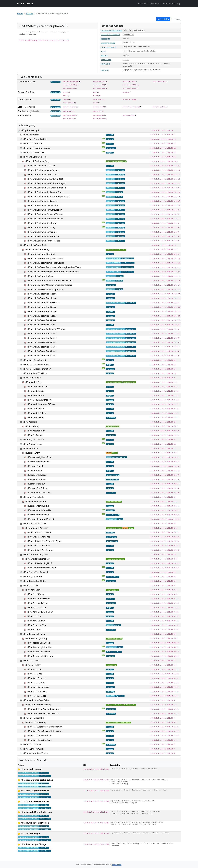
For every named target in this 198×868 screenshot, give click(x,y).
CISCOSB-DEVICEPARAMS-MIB (111, 31)
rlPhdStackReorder (32, 744)
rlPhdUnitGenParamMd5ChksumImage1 (47, 183)
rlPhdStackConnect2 (37, 683)
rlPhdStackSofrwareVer (38, 687)
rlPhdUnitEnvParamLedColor (41, 325)
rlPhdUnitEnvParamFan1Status (42, 334)
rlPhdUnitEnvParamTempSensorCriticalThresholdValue (53, 272)
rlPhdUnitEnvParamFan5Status (42, 351)
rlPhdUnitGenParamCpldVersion (43, 201)
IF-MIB (103, 51)
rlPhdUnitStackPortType (39, 537)
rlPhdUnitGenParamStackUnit (41, 166)
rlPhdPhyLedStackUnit (34, 440)
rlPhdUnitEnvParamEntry (37, 250)
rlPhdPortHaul (34, 630)
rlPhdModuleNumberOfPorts (41, 404)
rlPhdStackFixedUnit (33, 144)
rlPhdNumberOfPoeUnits (35, 373)
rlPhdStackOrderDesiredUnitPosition (45, 731)
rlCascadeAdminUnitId (38, 506)
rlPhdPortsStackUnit (37, 607)
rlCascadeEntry (32, 453)
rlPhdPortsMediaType (38, 603)
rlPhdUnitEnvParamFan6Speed (42, 320)
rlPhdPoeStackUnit (36, 431)
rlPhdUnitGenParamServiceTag (42, 232)
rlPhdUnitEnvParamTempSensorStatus (46, 263)
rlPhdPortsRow (34, 616)
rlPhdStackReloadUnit (34, 152)
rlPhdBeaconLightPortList (40, 647)
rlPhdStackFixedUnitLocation (37, 148)
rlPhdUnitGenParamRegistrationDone (45, 192)
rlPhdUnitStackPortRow (38, 546)
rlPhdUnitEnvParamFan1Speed (42, 294)
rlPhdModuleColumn (37, 413)
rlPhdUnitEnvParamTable (35, 245)
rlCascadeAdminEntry (36, 501)
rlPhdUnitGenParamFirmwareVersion (45, 214)
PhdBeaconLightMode (28, 111)
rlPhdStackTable (31, 660)
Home (20, 14)
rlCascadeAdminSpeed (38, 515)
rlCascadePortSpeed (37, 475)
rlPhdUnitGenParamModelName (43, 174)
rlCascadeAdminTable (34, 497)
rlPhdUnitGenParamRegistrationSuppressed (48, 197)
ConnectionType (25, 99)
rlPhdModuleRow (36, 409)
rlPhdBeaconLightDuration (40, 656)
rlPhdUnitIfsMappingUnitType (42, 568)
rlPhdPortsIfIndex (36, 594)
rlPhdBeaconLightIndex (39, 643)
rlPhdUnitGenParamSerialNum (42, 223)
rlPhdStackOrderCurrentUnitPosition (45, 727)
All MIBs (29, 14)
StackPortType (25, 115)
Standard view (163, 19)
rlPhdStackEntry (33, 665)
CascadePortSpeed (27, 82)
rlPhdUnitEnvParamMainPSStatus (43, 303)
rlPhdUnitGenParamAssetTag (41, 227)
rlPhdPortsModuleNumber (40, 612)
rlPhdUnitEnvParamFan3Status (42, 342)
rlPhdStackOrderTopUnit (35, 360)
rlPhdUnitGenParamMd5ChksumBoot (45, 179)
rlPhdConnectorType (37, 625)
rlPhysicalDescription (31, 130)
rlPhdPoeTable (30, 422)
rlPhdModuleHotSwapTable (36, 700)
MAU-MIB (104, 56)
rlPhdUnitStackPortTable (35, 524)
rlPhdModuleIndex (36, 391)
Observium (117, 865)
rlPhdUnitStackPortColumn (40, 550)
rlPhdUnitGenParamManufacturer (43, 170)
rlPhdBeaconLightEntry (36, 638)
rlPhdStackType (35, 674)
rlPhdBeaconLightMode (39, 652)
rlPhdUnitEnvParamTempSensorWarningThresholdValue (54, 267)
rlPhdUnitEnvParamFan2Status (42, 338)
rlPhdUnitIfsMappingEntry (38, 559)
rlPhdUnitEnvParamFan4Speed (42, 311)
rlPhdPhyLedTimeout (33, 444)
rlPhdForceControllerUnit (35, 139)
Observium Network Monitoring (165, 4)
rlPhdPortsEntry (33, 590)
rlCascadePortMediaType (39, 493)
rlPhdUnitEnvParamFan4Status (42, 347)
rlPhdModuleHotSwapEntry (38, 705)
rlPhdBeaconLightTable (34, 634)
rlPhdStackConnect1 (37, 678)
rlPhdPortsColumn (36, 621)
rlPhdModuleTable (32, 378)
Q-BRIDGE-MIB (106, 60)
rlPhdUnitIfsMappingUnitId (40, 563)
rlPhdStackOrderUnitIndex (40, 736)
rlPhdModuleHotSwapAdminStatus (44, 709)
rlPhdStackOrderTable (34, 718)
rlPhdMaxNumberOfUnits (35, 753)
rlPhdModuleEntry (34, 382)
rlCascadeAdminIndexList (39, 510)
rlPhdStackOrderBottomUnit (37, 364)
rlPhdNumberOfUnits (33, 749)
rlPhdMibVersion (31, 135)
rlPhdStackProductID (37, 691)
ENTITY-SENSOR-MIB (108, 47)
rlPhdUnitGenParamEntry (37, 161)
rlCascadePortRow (36, 484)
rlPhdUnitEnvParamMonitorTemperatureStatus (50, 285)
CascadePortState (26, 92)
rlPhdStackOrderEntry (36, 722)
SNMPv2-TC (105, 70)
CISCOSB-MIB (106, 39)
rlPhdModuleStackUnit (38, 387)
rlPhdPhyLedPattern (33, 577)
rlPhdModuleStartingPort (39, 400)
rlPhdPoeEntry (32, 426)
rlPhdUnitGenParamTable (35, 157)
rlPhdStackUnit (34, 669)
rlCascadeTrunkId (36, 466)
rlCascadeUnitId (35, 470)
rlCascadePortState (36, 479)
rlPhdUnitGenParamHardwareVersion (45, 219)
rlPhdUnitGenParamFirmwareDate (44, 241)
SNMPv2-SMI (105, 64)
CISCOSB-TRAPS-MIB (108, 43)
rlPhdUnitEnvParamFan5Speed (42, 316)
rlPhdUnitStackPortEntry (37, 528)
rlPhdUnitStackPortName (39, 532)
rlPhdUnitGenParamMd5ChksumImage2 (47, 188)
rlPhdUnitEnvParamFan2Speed (42, 298)
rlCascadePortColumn (38, 488)
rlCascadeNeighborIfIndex (40, 457)
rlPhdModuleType (36, 395)
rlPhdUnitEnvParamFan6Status (42, 356)
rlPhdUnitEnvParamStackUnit (41, 254)
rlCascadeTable (30, 448)
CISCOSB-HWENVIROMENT (110, 35)
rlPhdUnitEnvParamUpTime (40, 276)
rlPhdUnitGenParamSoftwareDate (43, 236)
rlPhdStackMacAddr (37, 696)
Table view (175, 19)
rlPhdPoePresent (35, 435)
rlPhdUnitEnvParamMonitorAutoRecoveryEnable (50, 280)
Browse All (143, 4)
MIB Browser (25, 3)
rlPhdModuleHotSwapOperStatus (43, 713)
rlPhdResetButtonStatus (35, 581)
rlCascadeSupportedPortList (41, 519)
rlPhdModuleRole (36, 417)
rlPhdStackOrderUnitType (39, 740)
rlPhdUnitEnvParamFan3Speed (42, 307)
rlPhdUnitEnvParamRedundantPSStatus (46, 329)
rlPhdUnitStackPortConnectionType (44, 541)
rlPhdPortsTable (31, 585)
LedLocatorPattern (27, 107)
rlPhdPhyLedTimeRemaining (37, 572)
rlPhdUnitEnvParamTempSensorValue (45, 258)
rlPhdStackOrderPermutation (37, 369)
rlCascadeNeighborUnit (39, 462)
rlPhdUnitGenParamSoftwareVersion (45, 210)
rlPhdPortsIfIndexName (39, 599)
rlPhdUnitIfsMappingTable (36, 554)
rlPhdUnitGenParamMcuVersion (42, 205)
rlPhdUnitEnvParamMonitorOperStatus (46, 289)
